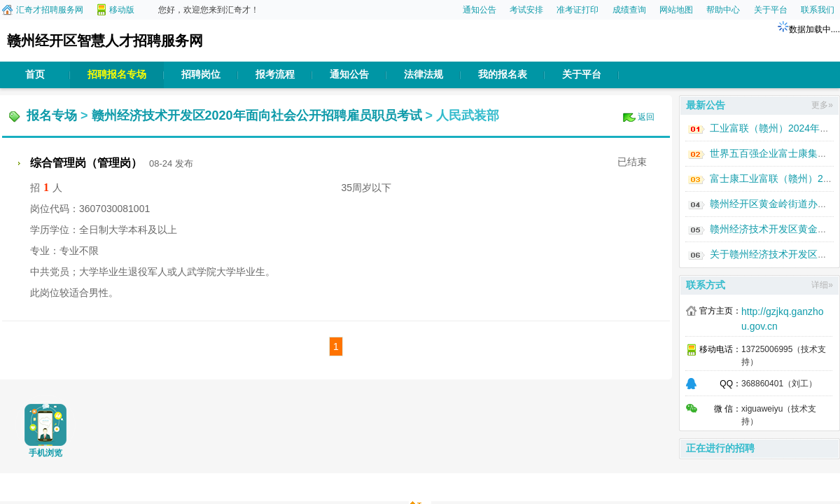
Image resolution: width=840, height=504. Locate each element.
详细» (822, 285)
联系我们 (818, 10)
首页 (35, 75)
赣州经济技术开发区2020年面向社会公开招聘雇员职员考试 (257, 115)
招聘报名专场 (117, 75)
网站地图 (676, 10)
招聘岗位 (201, 75)
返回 (646, 117)
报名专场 (52, 115)
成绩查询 (629, 10)
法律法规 (423, 75)
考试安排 (526, 10)
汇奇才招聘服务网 (50, 10)
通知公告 (479, 10)
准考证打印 (577, 10)
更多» (822, 105)
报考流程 (275, 75)
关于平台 (771, 10)
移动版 (122, 10)
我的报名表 (503, 75)
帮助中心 (723, 10)
